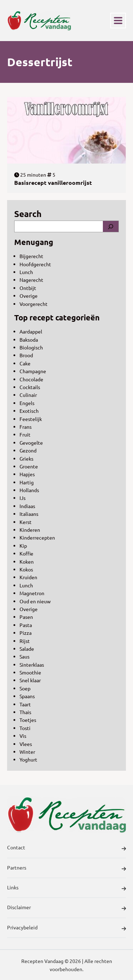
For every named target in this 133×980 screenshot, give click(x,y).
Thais (25, 712)
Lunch (26, 272)
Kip (23, 546)
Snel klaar (30, 680)
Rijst (25, 641)
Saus (24, 656)
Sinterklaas (32, 665)
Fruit (25, 434)
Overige (29, 296)
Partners (66, 868)
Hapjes (27, 474)
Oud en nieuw (35, 601)
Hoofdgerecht (35, 264)
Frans (26, 427)
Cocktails (30, 387)
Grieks (26, 458)
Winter (27, 752)
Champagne (33, 371)
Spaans (27, 696)
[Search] (111, 226)
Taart (25, 704)
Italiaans (29, 514)
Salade (27, 649)
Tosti (25, 728)
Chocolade (31, 379)
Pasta (26, 625)
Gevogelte (31, 443)
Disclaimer (66, 908)
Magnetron (32, 593)
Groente (29, 466)
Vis (23, 736)
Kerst (26, 522)
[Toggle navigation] (118, 21)
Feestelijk (31, 419)
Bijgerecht (31, 256)
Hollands (29, 490)
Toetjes (28, 720)
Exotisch (29, 411)
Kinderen (30, 530)
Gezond (28, 450)
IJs (23, 498)
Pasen (26, 617)
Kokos (26, 569)
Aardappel (31, 331)
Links (66, 888)
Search (28, 214)
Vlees (26, 744)
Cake (25, 363)
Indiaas (27, 506)
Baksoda (29, 340)
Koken (27, 562)
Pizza (26, 633)
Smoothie (30, 672)
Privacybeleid (66, 928)
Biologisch (31, 347)
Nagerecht (31, 280)
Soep (25, 688)
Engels (27, 403)
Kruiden (28, 577)
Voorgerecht (34, 304)
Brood (26, 355)
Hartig (27, 482)
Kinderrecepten (37, 537)
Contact (66, 848)
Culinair (28, 395)
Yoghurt (28, 759)
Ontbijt (28, 288)
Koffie (26, 553)
